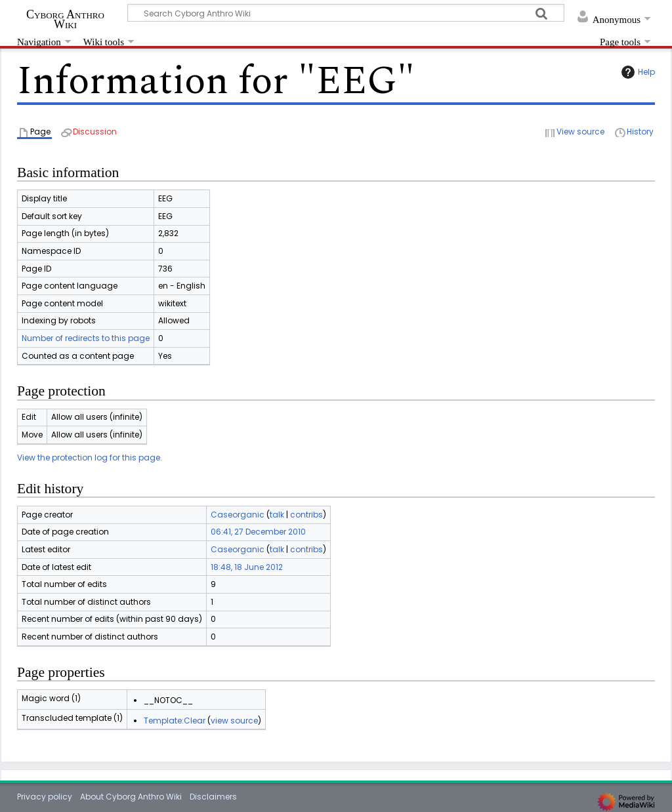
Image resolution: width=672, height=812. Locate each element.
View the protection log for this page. (90, 457)
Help (637, 72)
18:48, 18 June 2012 (247, 567)
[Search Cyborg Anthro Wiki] (346, 13)
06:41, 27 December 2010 (258, 532)
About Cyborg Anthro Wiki (131, 797)
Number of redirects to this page (86, 338)
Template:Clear (175, 721)
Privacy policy (45, 797)
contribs (306, 515)
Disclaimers (213, 797)
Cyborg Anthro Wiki (65, 19)
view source (234, 721)
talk (277, 515)
